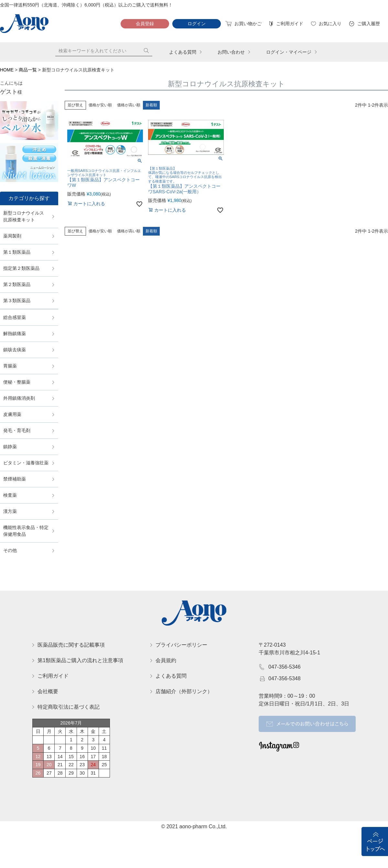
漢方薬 (10, 511)
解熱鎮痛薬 (15, 333)
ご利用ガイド (289, 24)
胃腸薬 (10, 366)
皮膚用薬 (12, 414)
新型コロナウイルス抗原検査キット (24, 216)
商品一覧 (28, 70)
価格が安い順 (100, 105)
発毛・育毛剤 (17, 430)
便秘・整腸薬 (17, 382)
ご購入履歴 (368, 24)
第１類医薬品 (17, 252)
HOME (7, 70)
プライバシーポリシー (181, 645)
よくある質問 (183, 52)
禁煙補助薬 (15, 479)
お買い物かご (247, 24)
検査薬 (10, 495)
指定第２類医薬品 (21, 268)
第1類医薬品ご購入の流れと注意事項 (80, 660)
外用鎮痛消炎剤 (19, 398)
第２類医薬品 (17, 284)
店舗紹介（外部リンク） (184, 691)
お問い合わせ (231, 52)
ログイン (197, 24)
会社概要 (48, 691)
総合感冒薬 (15, 317)
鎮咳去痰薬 (15, 350)
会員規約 (166, 660)
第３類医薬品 (17, 301)
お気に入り (329, 24)
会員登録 (145, 24)
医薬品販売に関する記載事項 (71, 645)
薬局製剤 (12, 236)
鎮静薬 (10, 447)
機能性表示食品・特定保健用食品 (26, 531)
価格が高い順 (129, 105)
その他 (10, 550)
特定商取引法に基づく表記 (69, 707)
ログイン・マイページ (289, 52)
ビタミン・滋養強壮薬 (26, 463)
